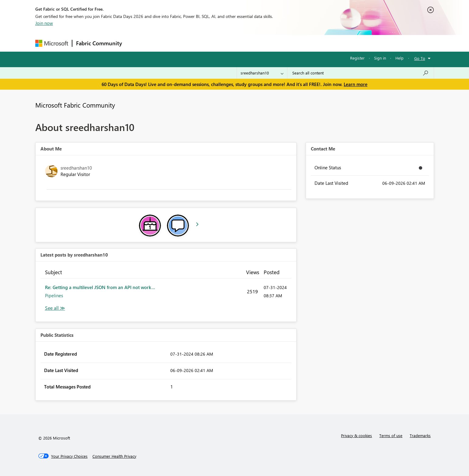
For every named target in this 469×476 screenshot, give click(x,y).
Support (291, 43)
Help (400, 58)
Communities (215, 43)
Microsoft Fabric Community (75, 105)
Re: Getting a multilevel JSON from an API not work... (100, 287)
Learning (265, 43)
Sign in (380, 58)
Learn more (356, 84)
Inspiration (163, 43)
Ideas (188, 43)
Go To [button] (420, 58)
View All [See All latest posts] (55, 308)
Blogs (242, 43)
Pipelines (54, 295)
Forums (136, 43)
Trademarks (420, 435)
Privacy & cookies (356, 435)
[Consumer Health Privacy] (114, 456)
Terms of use (391, 435)
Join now (44, 23)
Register (357, 58)
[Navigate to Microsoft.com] (52, 43)
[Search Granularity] (262, 73)
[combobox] (361, 73)
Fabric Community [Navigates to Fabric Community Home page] (99, 43)
